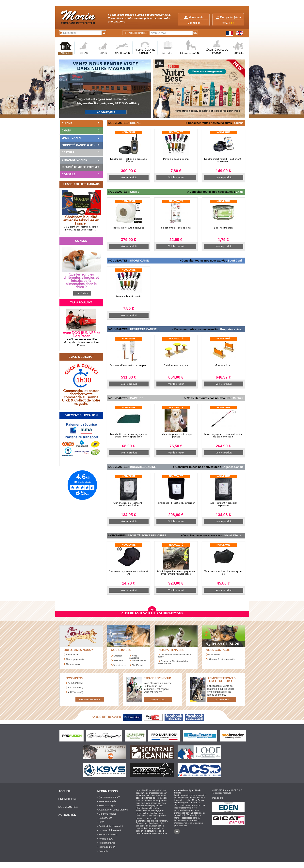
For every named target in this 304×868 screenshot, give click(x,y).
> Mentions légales (106, 814)
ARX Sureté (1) (76, 692)
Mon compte (194, 17)
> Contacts (102, 851)
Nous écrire (214, 655)
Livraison (118, 656)
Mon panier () (230, 17)
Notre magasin (73, 664)
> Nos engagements (107, 835)
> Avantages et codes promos (112, 810)
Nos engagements (75, 659)
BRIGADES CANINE (190, 53)
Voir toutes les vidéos (90, 699)
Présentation (72, 655)
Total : (228, 23)
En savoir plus (158, 700)
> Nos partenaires (106, 843)
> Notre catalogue (106, 806)
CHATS (103, 53)
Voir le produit (129, 178)
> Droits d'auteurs (106, 847)
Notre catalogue (134, 657)
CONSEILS (239, 53)
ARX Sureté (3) (76, 683)
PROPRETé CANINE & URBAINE (145, 52)
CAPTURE (167, 53)
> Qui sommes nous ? (108, 797)
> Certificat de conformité (110, 826)
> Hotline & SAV (105, 839)
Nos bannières (139, 660)
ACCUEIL (65, 53)
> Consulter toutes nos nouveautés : (210, 123)
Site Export (137, 665)
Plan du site (218, 798)
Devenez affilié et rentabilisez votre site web (174, 662)
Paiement (118, 660)
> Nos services (104, 818)
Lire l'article (82, 293)
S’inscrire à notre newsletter (222, 659)
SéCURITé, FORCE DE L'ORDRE (217, 52)
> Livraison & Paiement (109, 830)
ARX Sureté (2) (76, 688)
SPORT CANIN (123, 53)
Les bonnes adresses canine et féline (175, 656)
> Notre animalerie (106, 801)
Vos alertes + (120, 665)
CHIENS (84, 53)
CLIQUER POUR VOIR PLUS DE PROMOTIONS (152, 614)
